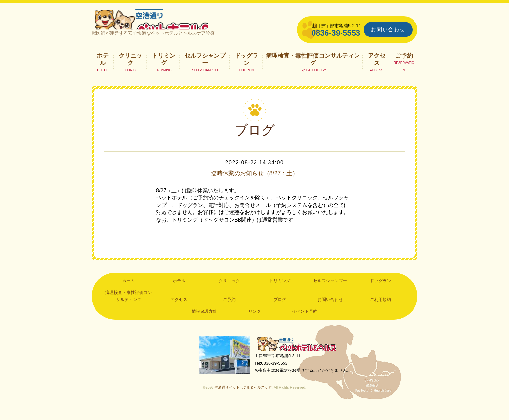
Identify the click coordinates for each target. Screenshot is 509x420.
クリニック (130, 70)
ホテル (103, 70)
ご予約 (404, 67)
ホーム (129, 292)
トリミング (164, 70)
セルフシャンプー (205, 70)
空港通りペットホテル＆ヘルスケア (300, 356)
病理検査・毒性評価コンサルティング (313, 70)
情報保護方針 (204, 322)
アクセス (377, 70)
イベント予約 (305, 322)
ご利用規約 (380, 311)
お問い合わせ (388, 29)
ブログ (280, 311)
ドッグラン (246, 70)
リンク (255, 322)
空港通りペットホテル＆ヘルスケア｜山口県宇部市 (178, 24)
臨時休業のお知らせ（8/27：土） (255, 184)
